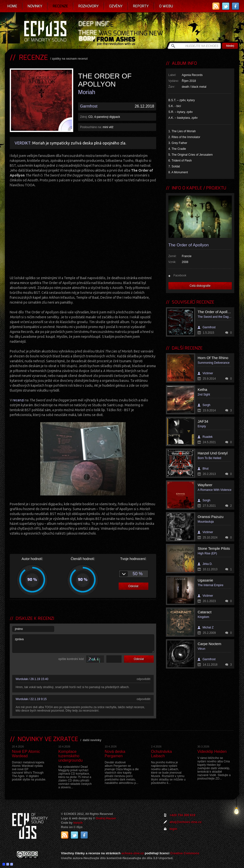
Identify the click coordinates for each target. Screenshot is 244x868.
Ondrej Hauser (106, 818)
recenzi (19, 400)
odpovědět (143, 679)
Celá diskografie (200, 286)
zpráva (83, 644)
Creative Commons (185, 853)
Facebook (180, 275)
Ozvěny (116, 6)
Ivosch (78, 823)
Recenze (60, 6)
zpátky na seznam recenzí (70, 59)
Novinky (35, 6)
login (173, 829)
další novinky (92, 740)
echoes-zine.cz (133, 853)
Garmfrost (89, 106)
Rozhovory (89, 6)
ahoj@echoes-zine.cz (186, 822)
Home (12, 6)
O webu (166, 6)
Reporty (141, 6)
